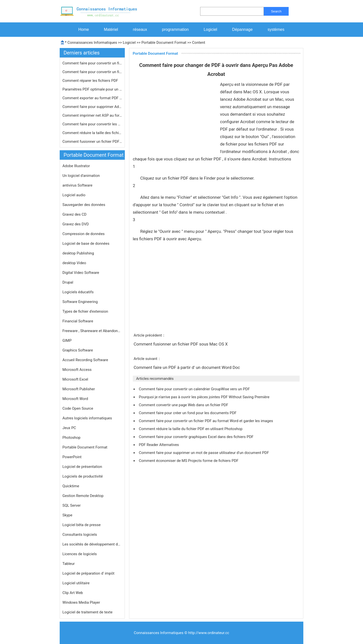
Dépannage (242, 29)
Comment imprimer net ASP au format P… (92, 115)
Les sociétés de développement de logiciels (92, 544)
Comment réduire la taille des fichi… (92, 133)
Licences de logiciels (80, 554)
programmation (176, 29)
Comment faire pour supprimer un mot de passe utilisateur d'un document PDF (204, 453)
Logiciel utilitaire (76, 583)
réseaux (140, 29)
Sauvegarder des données (84, 205)
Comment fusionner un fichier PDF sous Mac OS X (181, 344)
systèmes (276, 29)
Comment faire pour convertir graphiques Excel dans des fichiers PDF (197, 437)
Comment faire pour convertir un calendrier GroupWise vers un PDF (195, 389)
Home (84, 29)
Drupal (68, 282)
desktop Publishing (78, 253)
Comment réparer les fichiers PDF (91, 81)
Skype (67, 515)
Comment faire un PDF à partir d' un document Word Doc (187, 367)
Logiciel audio (74, 195)
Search (276, 11)
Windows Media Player (81, 602)
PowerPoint (72, 457)
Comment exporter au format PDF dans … (92, 98)
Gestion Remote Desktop (83, 496)
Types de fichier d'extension (85, 311)
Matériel (111, 29)
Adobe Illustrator (76, 166)
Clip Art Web (73, 593)
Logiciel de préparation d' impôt (88, 573)
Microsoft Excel (75, 379)
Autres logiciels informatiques (87, 418)
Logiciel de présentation (82, 467)
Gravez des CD (74, 214)
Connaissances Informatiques (92, 43)
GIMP (67, 341)
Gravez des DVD (76, 224)
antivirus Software (77, 185)
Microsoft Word (75, 399)
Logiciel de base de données (86, 244)
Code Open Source (78, 408)
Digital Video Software (81, 273)
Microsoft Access (77, 370)
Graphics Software (78, 350)
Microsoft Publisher (79, 389)
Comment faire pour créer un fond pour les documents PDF (188, 413)
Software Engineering (80, 302)
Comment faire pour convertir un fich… (92, 63)
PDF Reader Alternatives (159, 445)
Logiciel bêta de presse (82, 525)
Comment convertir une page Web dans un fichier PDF (184, 405)
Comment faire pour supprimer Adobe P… (92, 107)
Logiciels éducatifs (78, 292)
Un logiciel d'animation (81, 176)
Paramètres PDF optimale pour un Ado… (92, 89)
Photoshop (71, 438)
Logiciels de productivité (83, 476)
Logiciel (210, 29)
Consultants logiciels (80, 535)
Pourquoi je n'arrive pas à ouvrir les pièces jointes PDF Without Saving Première (204, 397)
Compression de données (84, 234)
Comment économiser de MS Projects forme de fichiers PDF (189, 461)
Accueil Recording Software (85, 360)
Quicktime (71, 486)
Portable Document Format (164, 43)
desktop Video (74, 263)
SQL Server (71, 505)
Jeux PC (69, 428)
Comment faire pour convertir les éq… (92, 124)
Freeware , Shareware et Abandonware (92, 331)
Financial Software (78, 321)
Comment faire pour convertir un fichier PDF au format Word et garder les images (206, 421)
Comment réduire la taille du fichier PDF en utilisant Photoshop (191, 429)
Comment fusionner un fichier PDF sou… (92, 142)
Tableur (69, 564)
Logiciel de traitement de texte (87, 612)
